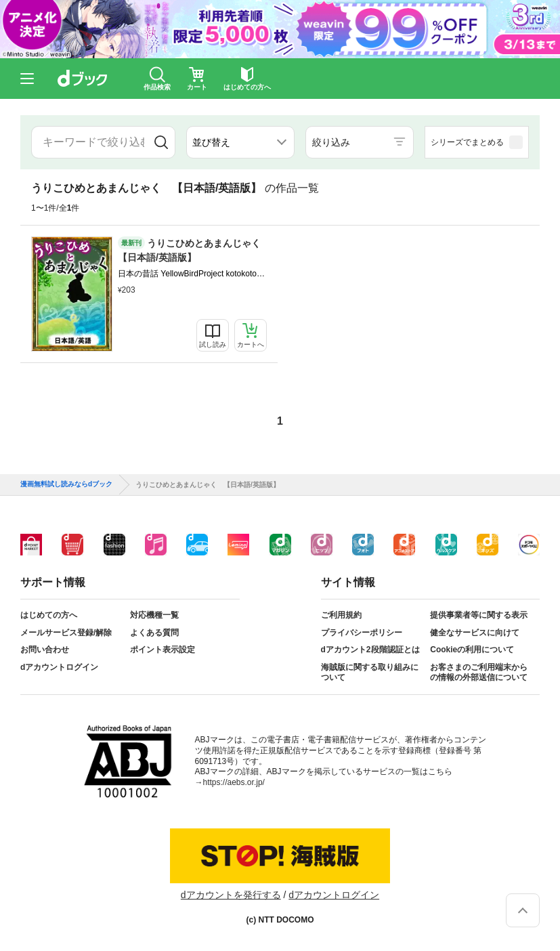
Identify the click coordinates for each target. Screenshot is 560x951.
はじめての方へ (49, 615)
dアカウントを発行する (231, 895)
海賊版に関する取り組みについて (370, 673)
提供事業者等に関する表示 (479, 615)
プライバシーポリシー (362, 633)
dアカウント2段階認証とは (370, 650)
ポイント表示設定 (163, 650)
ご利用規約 (341, 615)
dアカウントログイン (59, 667)
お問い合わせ (45, 650)
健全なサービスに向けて (475, 633)
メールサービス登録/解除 (66, 633)
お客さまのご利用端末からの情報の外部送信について (479, 673)
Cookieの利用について (472, 650)
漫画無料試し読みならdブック (66, 484)
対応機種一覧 (154, 615)
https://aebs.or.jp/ (234, 782)
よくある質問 (154, 633)
